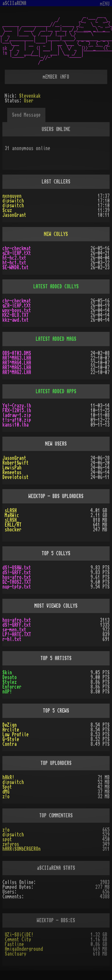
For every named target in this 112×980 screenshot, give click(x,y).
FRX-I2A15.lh (17, 410)
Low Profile (16, 735)
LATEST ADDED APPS (56, 391)
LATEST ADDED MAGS (56, 339)
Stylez (10, 682)
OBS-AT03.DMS (17, 353)
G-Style (11, 739)
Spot (7, 787)
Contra (10, 744)
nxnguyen (12, 196)
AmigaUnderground (24, 949)
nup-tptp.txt (17, 587)
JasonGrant (14, 215)
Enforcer (12, 687)
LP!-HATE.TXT (17, 634)
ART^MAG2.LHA (17, 372)
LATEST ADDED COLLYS (56, 287)
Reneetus (12, 472)
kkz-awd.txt (16, 320)
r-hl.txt (12, 639)
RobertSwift (16, 463)
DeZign (10, 725)
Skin (7, 673)
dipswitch (13, 201)
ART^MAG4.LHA (17, 363)
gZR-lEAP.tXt (17, 253)
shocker (13, 530)
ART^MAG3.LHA (17, 358)
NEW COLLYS (56, 234)
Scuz (7, 210)
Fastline (14, 944)
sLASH (11, 511)
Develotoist (16, 477)
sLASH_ (12, 520)
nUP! (7, 692)
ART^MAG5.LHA (17, 368)
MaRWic (12, 515)
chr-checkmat (17, 248)
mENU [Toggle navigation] (105, 4)
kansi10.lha (16, 425)
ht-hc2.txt (14, 258)
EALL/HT (13, 525)
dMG (6, 792)
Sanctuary (16, 954)
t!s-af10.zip (17, 420)
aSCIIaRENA (14, 3)
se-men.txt (14, 630)
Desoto (10, 677)
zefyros (11, 844)
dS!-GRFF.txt (17, 573)
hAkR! (8, 777)
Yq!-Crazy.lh (17, 406)
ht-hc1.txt (14, 263)
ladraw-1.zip (17, 415)
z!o (6, 797)
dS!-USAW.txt (17, 568)
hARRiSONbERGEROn (22, 849)
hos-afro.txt (17, 577)
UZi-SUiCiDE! (19, 935)
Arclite (11, 730)
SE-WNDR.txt (16, 267)
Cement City (18, 939)
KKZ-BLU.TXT (16, 315)
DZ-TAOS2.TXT (17, 582)
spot (7, 839)
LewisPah (12, 468)
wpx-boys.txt (17, 310)
